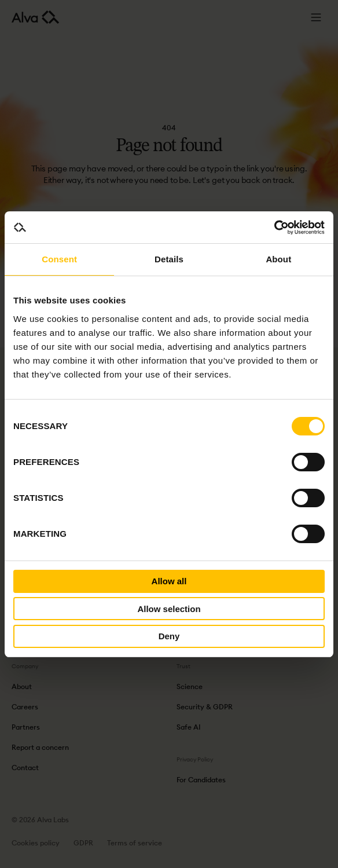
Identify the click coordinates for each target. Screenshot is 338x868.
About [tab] (278, 259)
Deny (169, 636)
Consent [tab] (59, 259)
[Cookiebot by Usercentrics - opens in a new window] (274, 228)
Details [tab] (169, 259)
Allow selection (169, 609)
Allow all (169, 581)
